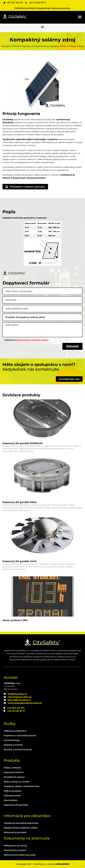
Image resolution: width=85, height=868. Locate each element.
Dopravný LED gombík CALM (19, 561)
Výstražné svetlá (12, 796)
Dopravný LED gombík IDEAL (20, 502)
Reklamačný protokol (15, 850)
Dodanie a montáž (13, 745)
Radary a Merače (12, 768)
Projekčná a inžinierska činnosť (20, 736)
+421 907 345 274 (16, 708)
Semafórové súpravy (14, 777)
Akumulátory (11, 800)
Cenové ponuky (12, 740)
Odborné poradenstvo (15, 731)
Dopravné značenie (14, 772)
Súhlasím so (27, 340)
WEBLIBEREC (63, 864)
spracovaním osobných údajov (33, 340)
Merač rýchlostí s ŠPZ (15, 620)
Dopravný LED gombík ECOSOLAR (22, 443)
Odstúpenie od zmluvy (15, 846)
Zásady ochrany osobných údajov (21, 828)
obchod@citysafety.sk (19, 700)
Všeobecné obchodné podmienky (21, 823)
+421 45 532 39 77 (16, 711)
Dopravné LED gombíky (16, 805)
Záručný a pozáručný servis (18, 749)
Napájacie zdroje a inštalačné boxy (22, 786)
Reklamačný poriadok (15, 832)
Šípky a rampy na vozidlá (16, 782)
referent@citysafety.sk (19, 697)
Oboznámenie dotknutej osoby (20, 855)
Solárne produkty (13, 791)
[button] (80, 17)
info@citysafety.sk (17, 694)
